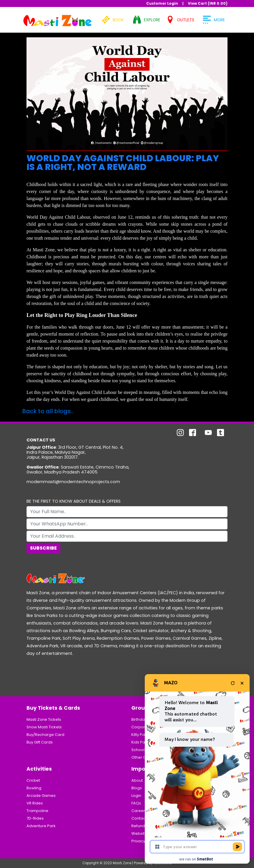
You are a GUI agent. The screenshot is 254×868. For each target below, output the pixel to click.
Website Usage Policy (152, 833)
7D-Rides (35, 818)
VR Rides (35, 803)
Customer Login (162, 3)
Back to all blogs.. (48, 411)
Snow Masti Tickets (44, 727)
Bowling (34, 788)
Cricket (33, 780)
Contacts (140, 818)
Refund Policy (144, 826)
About (137, 780)
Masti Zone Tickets (44, 719)
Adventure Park (41, 826)
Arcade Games (41, 796)
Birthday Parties (146, 719)
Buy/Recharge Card (45, 735)
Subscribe (43, 548)
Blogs (137, 788)
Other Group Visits (148, 757)
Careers (139, 811)
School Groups (145, 750)
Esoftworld (163, 863)
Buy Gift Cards (40, 742)
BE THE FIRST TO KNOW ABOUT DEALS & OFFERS (74, 501)
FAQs (136, 803)
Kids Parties (142, 742)
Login (136, 796)
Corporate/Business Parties (158, 727)
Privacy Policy (144, 841)
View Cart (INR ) (208, 3)
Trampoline (37, 811)
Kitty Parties (142, 735)
